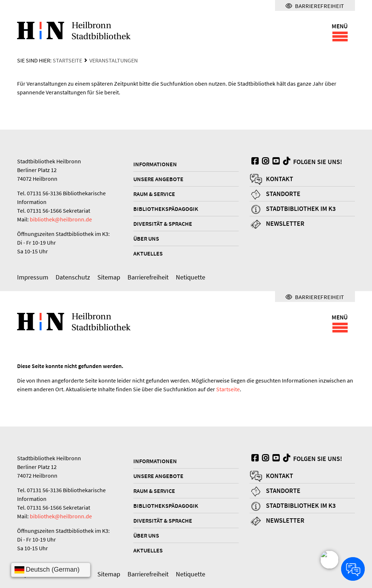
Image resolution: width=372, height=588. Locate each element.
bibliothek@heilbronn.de (61, 219)
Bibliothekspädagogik (166, 209)
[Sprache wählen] (51, 570)
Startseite (67, 60)
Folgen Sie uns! (312, 162)
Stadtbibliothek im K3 (301, 209)
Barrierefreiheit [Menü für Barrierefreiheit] (315, 6)
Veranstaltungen (114, 60)
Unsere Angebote (158, 179)
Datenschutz (73, 277)
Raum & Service (154, 194)
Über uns (146, 238)
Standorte (283, 194)
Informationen (155, 164)
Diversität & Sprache (163, 224)
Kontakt (280, 179)
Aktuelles (148, 253)
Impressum (33, 277)
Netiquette (191, 277)
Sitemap (109, 277)
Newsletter (285, 223)
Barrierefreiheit (148, 277)
